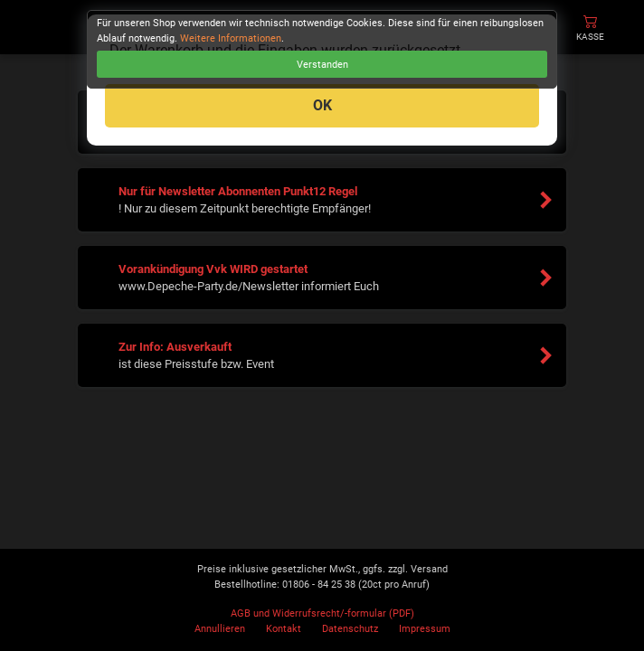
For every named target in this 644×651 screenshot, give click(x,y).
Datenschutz (350, 629)
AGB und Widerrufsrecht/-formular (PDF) (322, 613)
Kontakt (284, 629)
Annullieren (220, 629)
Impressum (425, 629)
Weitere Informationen (231, 38)
